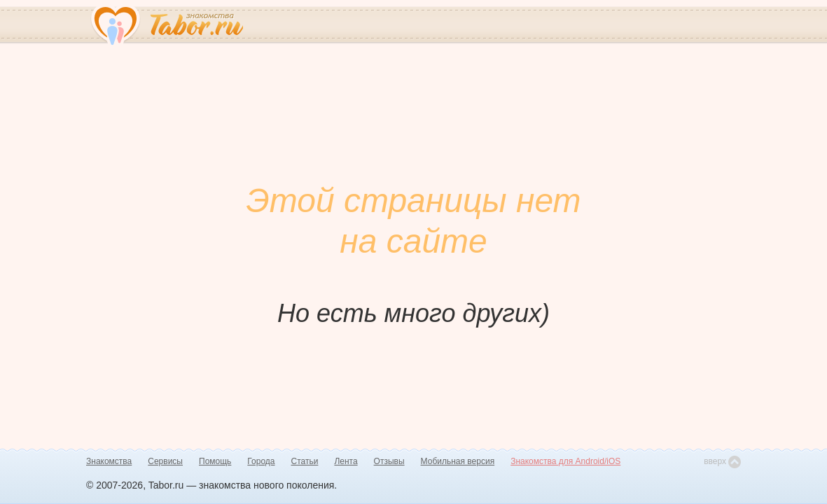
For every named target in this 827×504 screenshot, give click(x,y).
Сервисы (165, 461)
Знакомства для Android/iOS (565, 461)
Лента (346, 461)
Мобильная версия (458, 461)
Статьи (305, 461)
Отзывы (389, 461)
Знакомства (109, 461)
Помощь (215, 461)
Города (261, 461)
